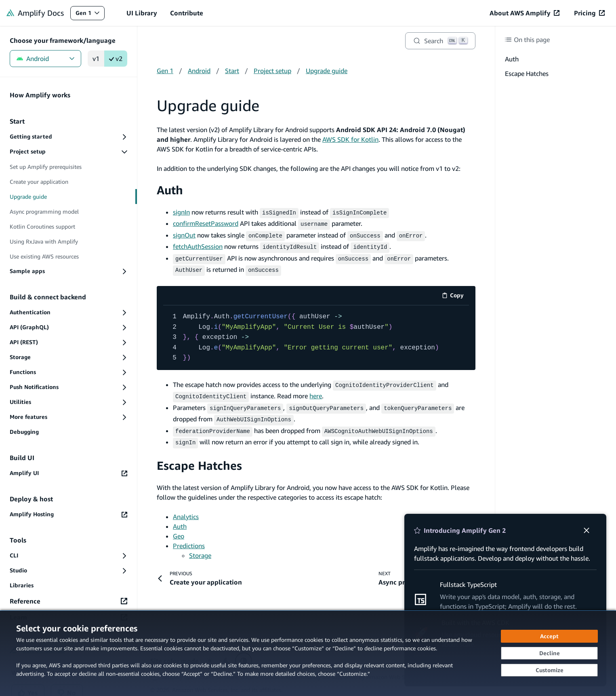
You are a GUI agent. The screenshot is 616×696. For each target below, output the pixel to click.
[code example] (316, 333)
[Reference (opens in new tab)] (68, 601)
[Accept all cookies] (549, 636)
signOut (184, 233)
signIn (181, 212)
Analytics (186, 507)
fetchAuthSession (198, 244)
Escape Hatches (199, 456)
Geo (179, 526)
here (316, 390)
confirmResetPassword (206, 223)
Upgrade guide (327, 71)
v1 (96, 59)
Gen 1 (90, 15)
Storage (200, 546)
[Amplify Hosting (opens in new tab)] (68, 514)
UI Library (142, 13)
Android (45, 59)
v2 (116, 59)
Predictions (189, 536)
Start (232, 71)
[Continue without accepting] (549, 653)
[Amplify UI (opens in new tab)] (68, 473)
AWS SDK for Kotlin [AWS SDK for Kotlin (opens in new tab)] (350, 139)
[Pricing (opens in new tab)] (589, 13)
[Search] (440, 41)
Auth (170, 190)
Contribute (187, 13)
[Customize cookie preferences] (549, 670)
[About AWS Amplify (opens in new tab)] (525, 13)
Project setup (272, 71)
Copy (455, 292)
